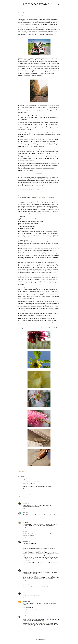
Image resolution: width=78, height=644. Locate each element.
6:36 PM (24, 499)
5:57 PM (24, 491)
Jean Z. (24, 513)
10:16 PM (24, 566)
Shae (24, 522)
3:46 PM (24, 528)
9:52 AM (24, 589)
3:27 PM (24, 597)
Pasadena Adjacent (27, 616)
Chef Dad (25, 570)
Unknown (25, 601)
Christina (25, 541)
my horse (45, 623)
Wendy (24, 503)
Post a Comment (22, 631)
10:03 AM (25, 509)
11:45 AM (24, 518)
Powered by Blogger (39, 640)
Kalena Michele (26, 495)
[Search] (59, 4)
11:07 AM (24, 537)
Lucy (24, 479)
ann (24, 532)
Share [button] (20, 471)
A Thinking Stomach (37, 4)
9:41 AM (24, 628)
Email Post (24, 471)
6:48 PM (24, 612)
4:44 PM (24, 581)
